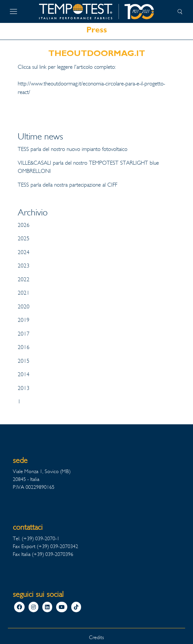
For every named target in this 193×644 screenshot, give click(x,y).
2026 (24, 225)
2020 (24, 307)
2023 (24, 266)
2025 (24, 239)
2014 (24, 374)
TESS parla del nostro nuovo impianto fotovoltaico (73, 149)
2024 (24, 252)
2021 (24, 293)
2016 (24, 347)
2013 (24, 388)
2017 (24, 334)
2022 (24, 279)
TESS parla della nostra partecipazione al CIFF (67, 185)
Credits (96, 637)
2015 (24, 361)
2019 (24, 320)
